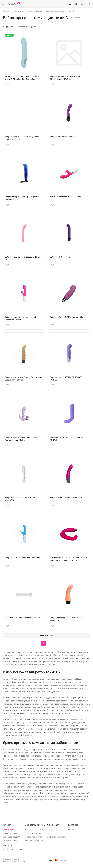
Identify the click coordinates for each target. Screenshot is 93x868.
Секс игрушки (9, 830)
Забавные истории (33, 833)
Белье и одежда (10, 833)
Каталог (7, 825)
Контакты (73, 825)
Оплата (50, 830)
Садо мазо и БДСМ (11, 837)
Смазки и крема (10, 840)
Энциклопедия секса (35, 825)
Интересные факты (33, 837)
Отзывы (72, 830)
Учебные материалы (34, 840)
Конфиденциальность (56, 837)
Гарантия (50, 833)
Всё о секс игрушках (34, 830)
